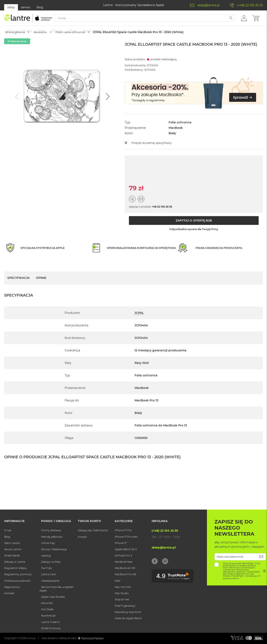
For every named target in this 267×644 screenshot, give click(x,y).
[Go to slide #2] (73, 176)
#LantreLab (48, 616)
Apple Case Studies (53, 597)
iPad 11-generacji (125, 606)
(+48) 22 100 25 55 (250, 5)
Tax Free (46, 568)
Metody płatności (52, 537)
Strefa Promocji (51, 628)
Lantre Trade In (51, 622)
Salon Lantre (12, 543)
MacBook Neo (124, 562)
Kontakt (9, 593)
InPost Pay (48, 543)
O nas (8, 531)
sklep (11, 7)
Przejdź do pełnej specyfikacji (153, 155)
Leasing (46, 556)
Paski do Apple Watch (128, 618)
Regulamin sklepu (15, 568)
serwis (26, 7)
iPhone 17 (121, 543)
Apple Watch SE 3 (126, 549)
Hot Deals (47, 610)
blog (40, 7)
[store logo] (28, 20)
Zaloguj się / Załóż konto (93, 531)
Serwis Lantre (13, 549)
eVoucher (47, 603)
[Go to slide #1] (52, 176)
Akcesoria (45, 45)
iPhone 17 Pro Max (126, 537)
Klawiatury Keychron (128, 612)
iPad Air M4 (122, 600)
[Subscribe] (261, 557)
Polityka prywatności (17, 581)
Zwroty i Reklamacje (54, 549)
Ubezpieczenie (50, 581)
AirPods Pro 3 (123, 556)
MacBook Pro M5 (125, 574)
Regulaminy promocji (18, 574)
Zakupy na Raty (51, 562)
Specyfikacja (18, 290)
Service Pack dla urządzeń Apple (56, 589)
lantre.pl (32, 638)
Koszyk (82, 537)
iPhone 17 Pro (123, 531)
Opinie (41, 290)
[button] (244, 20)
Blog (7, 537)
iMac (118, 581)
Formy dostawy (51, 531)
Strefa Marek (12, 556)
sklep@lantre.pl (208, 5)
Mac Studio (122, 593)
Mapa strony (12, 587)
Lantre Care (48, 574)
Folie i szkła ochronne (78, 45)
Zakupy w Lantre (15, 562)
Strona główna (17, 45)
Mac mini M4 (123, 587)
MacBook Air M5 (125, 568)
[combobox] (146, 20)
